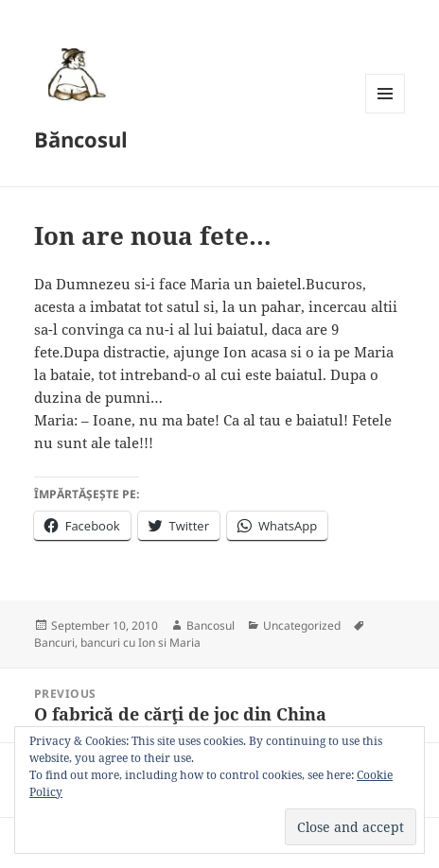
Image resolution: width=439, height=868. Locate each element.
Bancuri (54, 642)
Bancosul (211, 625)
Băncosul (81, 139)
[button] (74, 74)
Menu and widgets (386, 113)
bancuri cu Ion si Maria (140, 642)
